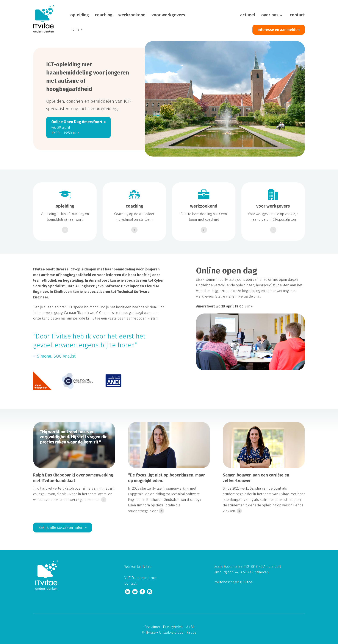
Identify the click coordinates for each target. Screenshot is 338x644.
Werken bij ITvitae (138, 567)
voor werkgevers (168, 15)
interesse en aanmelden (279, 30)
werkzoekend (132, 15)
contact (297, 15)
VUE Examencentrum (141, 578)
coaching (104, 15)
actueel (248, 15)
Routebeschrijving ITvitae (233, 582)
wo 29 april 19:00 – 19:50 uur (78, 127)
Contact (130, 583)
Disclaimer (152, 627)
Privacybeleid (173, 627)
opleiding (80, 15)
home (75, 29)
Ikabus (191, 632)
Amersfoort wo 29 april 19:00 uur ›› (224, 306)
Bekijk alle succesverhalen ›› (63, 528)
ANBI (190, 627)
